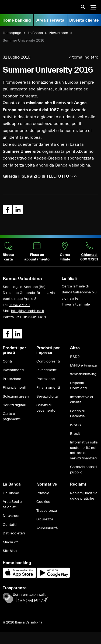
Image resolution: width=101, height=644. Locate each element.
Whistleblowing (83, 374)
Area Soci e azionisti (12, 504)
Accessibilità (47, 528)
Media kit (10, 542)
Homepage (12, 33)
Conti (7, 361)
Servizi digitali (14, 405)
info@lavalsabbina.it (28, 311)
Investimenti (13, 370)
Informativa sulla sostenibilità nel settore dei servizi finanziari (84, 450)
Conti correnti (48, 361)
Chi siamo (11, 493)
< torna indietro (83, 57)
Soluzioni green (16, 396)
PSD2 (75, 357)
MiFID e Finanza (83, 365)
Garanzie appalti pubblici (83, 470)
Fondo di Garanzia (77, 414)
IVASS (75, 425)
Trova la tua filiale (76, 304)
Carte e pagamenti (12, 416)
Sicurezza (45, 519)
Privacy (43, 493)
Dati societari (14, 533)
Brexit (75, 434)
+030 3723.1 (20, 305)
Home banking (17, 20)
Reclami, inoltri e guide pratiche (84, 496)
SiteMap (10, 551)
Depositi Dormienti (78, 386)
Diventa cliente (84, 20)
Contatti (10, 525)
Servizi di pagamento (46, 408)
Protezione (12, 379)
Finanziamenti (14, 388)
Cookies (43, 502)
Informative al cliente (81, 400)
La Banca (35, 33)
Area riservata (50, 20)
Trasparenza (47, 511)
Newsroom (59, 33)
